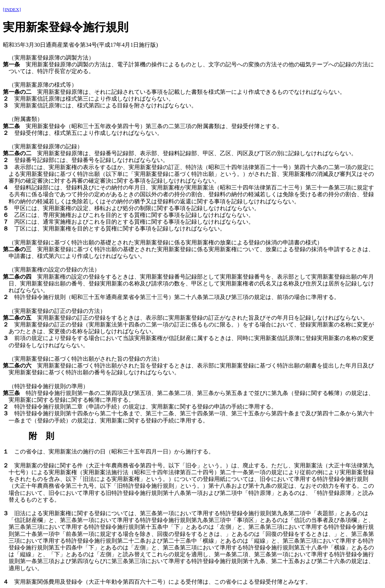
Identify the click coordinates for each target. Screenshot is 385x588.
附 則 (41, 436)
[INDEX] (12, 9)
